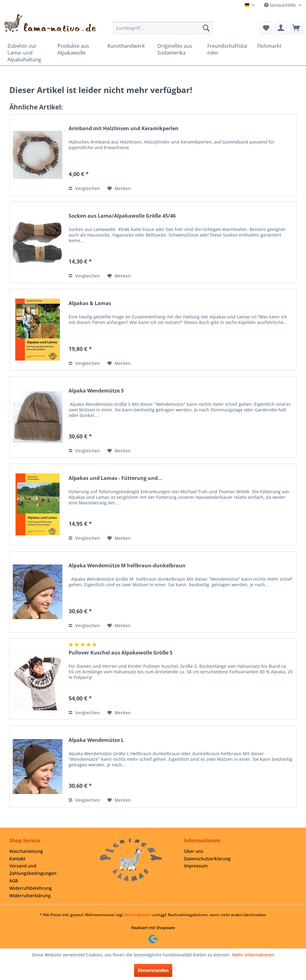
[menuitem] (163, 28)
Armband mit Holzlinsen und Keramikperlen (124, 129)
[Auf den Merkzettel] (119, 188)
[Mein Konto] (281, 28)
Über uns (194, 851)
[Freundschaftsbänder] (228, 49)
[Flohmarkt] (278, 46)
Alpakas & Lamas (90, 303)
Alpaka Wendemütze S (96, 391)
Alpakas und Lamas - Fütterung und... (115, 478)
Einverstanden (153, 970)
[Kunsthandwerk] (128, 46)
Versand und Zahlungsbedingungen (33, 869)
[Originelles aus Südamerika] (178, 49)
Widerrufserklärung (30, 896)
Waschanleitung (26, 851)
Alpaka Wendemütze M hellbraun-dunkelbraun (127, 566)
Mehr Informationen (253, 955)
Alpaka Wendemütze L (96, 740)
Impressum (196, 866)
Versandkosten (138, 915)
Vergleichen (84, 188)
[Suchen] (206, 28)
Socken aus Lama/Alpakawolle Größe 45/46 (122, 216)
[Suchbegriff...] (163, 28)
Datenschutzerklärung (207, 859)
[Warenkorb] (296, 28)
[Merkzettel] (266, 28)
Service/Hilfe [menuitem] (281, 5)
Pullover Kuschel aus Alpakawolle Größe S (121, 653)
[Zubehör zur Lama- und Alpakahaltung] (28, 53)
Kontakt (17, 859)
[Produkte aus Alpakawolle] (78, 49)
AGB (14, 881)
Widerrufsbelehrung (31, 888)
